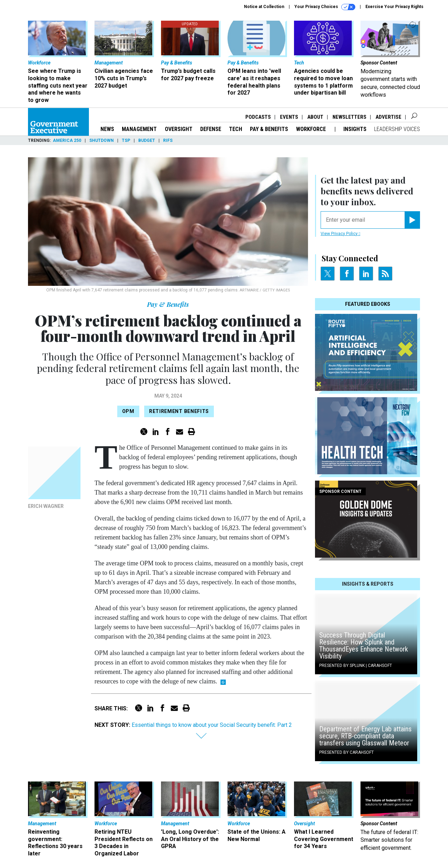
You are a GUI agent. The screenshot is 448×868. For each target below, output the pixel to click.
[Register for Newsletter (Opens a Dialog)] (412, 220)
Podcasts (258, 117)
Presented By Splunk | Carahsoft (356, 666)
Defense (211, 129)
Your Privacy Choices (325, 7)
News (107, 129)
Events (289, 117)
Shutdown (101, 140)
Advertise (388, 117)
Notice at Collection (264, 7)
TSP (126, 140)
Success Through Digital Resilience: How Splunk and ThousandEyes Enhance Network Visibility (364, 646)
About (315, 117)
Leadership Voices (397, 129)
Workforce (312, 129)
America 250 (67, 140)
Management (139, 129)
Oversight (179, 129)
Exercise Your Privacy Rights (394, 7)
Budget (147, 140)
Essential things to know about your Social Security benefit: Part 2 (212, 725)
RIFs (168, 140)
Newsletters (349, 117)
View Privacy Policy (340, 234)
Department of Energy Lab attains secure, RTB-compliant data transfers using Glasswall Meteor (365, 736)
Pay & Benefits (269, 129)
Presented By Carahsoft (346, 752)
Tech (236, 129)
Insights (355, 129)
